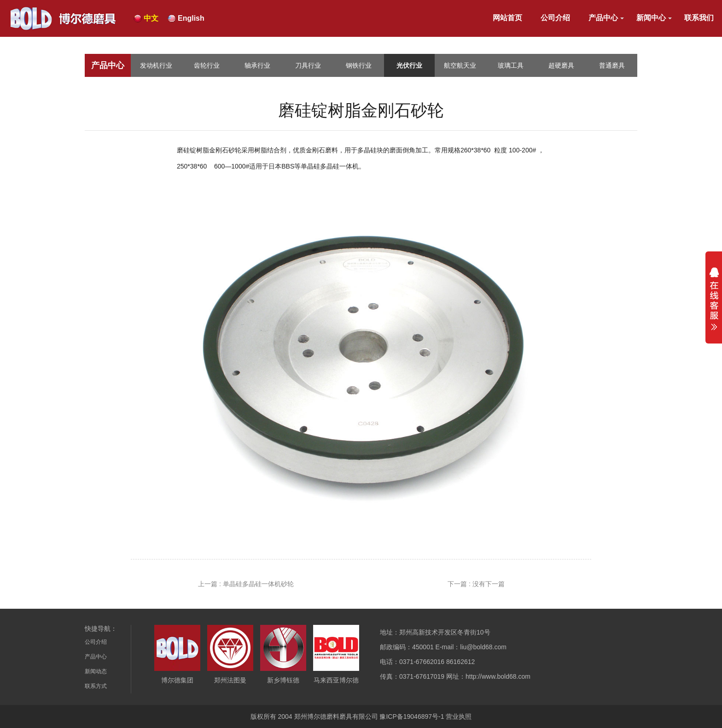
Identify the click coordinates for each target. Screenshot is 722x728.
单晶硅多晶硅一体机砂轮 (258, 584)
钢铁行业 (359, 65)
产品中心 (603, 18)
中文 (151, 18)
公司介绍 (555, 18)
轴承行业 (257, 65)
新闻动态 (96, 671)
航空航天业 (460, 65)
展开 (714, 299)
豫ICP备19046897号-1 (412, 716)
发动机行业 (156, 65)
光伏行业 (409, 65)
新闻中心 (651, 18)
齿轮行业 (207, 65)
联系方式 (96, 686)
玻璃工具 (511, 65)
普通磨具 (612, 65)
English (191, 18)
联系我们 (699, 18)
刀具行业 (308, 65)
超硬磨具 (561, 65)
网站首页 (507, 18)
